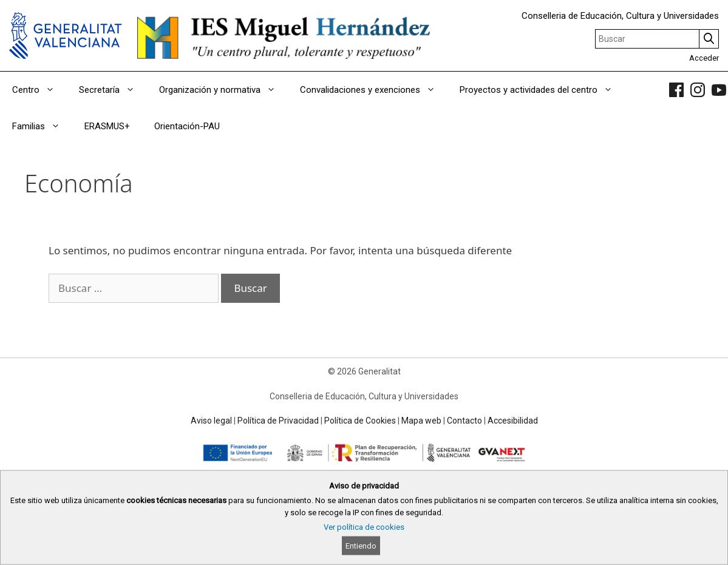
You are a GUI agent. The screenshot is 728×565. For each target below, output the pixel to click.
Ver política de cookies (364, 527)
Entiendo (361, 546)
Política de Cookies (360, 421)
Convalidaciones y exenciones (374, 90)
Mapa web (421, 421)
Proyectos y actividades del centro (542, 90)
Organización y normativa (223, 90)
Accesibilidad (513, 421)
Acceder (704, 58)
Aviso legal (211, 421)
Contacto (464, 421)
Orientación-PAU (187, 126)
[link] (676, 90)
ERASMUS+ (107, 126)
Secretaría (113, 90)
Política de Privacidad (278, 421)
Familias (42, 126)
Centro (39, 90)
